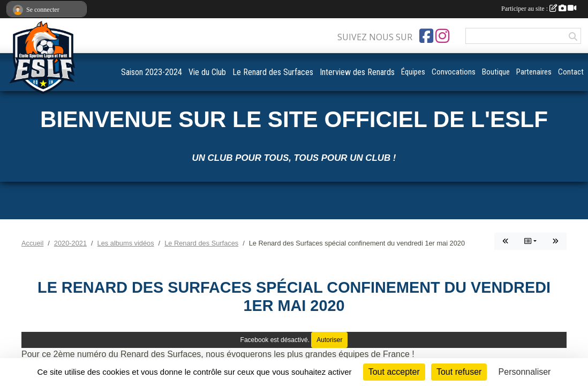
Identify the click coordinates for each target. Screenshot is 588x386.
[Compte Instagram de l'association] (442, 36)
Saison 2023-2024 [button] (152, 72)
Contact (571, 72)
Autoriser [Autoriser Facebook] (329, 340)
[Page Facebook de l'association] (426, 36)
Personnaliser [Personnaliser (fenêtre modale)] (525, 372)
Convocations (454, 72)
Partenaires (534, 72)
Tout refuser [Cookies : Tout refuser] (459, 372)
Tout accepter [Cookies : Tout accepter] (394, 372)
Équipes (413, 72)
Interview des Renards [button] (357, 72)
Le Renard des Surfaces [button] (273, 72)
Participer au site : (539, 9)
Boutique (496, 72)
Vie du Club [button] (207, 72)
